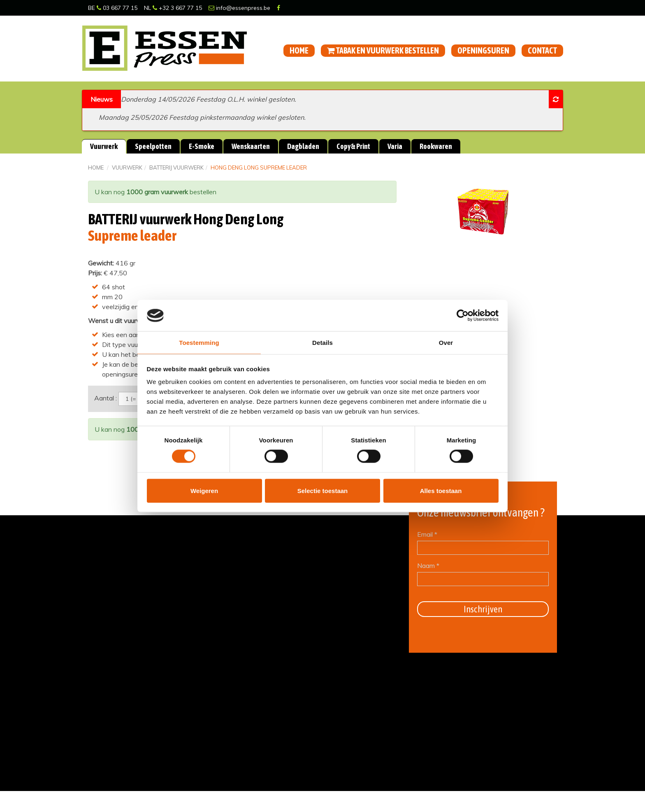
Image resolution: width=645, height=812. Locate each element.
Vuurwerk (104, 146)
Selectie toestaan (323, 491)
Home (299, 50)
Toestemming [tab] (199, 343)
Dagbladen (303, 146)
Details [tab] (322, 343)
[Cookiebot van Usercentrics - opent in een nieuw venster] (463, 315)
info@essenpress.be (239, 8)
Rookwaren (436, 146)
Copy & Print (353, 146)
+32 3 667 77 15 (177, 8)
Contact (542, 50)
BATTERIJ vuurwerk (176, 168)
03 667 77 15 (117, 8)
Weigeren (204, 491)
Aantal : (106, 398)
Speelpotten (153, 146)
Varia (395, 146)
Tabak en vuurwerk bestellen (383, 50)
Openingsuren (483, 50)
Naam (428, 565)
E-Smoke (202, 146)
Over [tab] (446, 343)
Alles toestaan (441, 491)
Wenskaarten (251, 146)
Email (427, 534)
